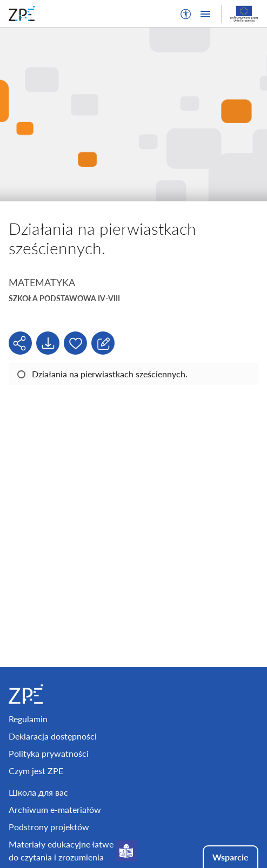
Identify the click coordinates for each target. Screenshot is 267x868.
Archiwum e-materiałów (55, 809)
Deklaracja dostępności (53, 736)
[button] (186, 14)
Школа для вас (38, 792)
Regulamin (28, 719)
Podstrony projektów (49, 827)
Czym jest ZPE (36, 771)
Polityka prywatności (49, 753)
